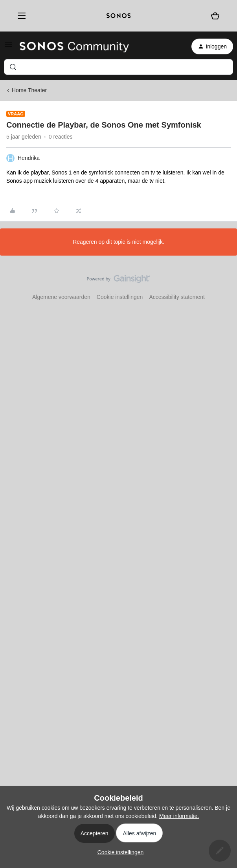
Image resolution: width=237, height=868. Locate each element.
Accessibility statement (177, 297)
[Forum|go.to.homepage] (74, 46)
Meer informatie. (179, 816)
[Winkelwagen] (215, 16)
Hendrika (29, 158)
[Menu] (19, 16)
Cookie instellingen (120, 297)
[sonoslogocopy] (118, 16)
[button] (9, 48)
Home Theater (29, 90)
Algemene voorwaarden (61, 297)
